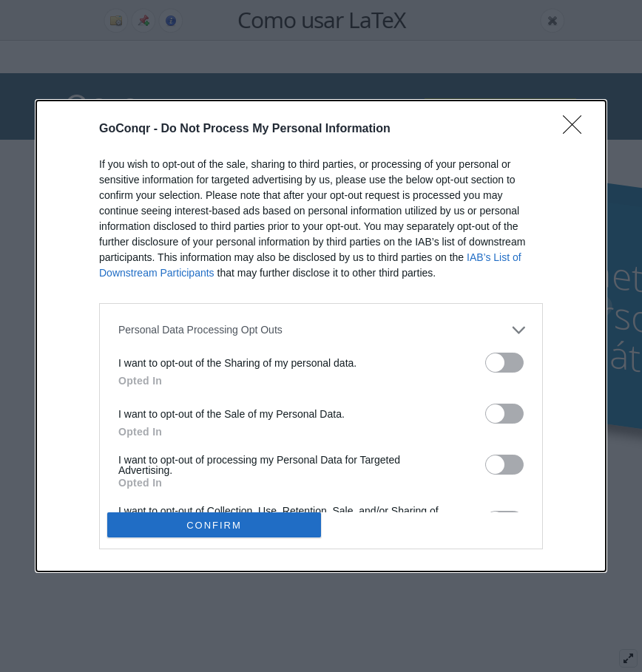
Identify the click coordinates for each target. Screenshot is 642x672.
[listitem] (321, 330)
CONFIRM (214, 525)
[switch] (504, 363)
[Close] (577, 129)
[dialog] (321, 336)
